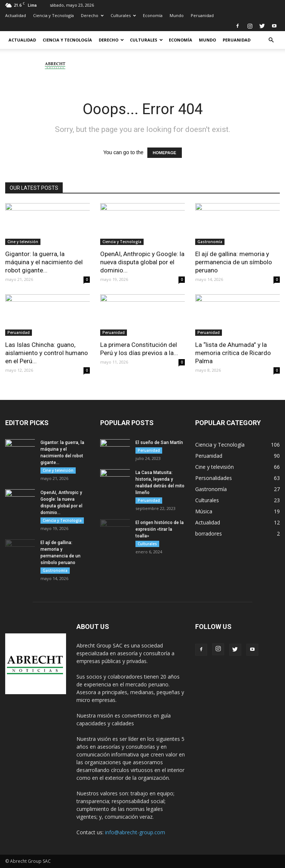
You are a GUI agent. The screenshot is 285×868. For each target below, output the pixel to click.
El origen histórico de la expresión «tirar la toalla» (160, 529)
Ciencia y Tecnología (53, 15)
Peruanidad (202, 15)
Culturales (123, 15)
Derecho (92, 15)
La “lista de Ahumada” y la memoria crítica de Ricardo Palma (233, 353)
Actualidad (16, 15)
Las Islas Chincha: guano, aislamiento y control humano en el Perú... (47, 353)
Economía (153, 15)
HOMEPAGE (165, 153)
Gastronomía (210, 242)
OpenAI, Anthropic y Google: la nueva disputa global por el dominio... (142, 262)
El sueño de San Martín (159, 443)
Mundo (177, 15)
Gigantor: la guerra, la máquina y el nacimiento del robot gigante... (44, 262)
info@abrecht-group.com (135, 832)
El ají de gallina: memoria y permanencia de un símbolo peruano (234, 262)
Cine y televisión (23, 242)
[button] (271, 40)
